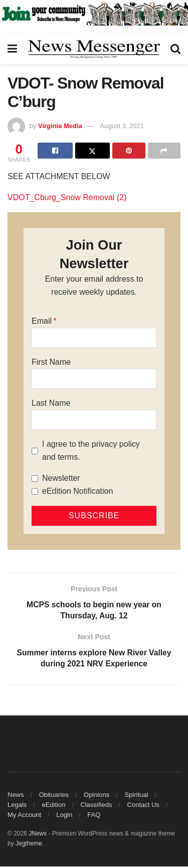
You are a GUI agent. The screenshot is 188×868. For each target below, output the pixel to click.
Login (64, 816)
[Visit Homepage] (94, 49)
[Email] (94, 338)
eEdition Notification (77, 491)
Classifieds (97, 806)
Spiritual (136, 796)
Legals (17, 806)
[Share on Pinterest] (129, 151)
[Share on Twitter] (92, 151)
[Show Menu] (12, 49)
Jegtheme (29, 845)
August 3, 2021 (122, 126)
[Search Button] (175, 49)
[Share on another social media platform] (164, 151)
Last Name (51, 403)
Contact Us (143, 806)
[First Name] (94, 379)
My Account (24, 816)
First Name (51, 362)
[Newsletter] (35, 479)
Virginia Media (60, 126)
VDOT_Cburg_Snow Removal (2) (67, 197)
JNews (38, 835)
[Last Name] (94, 420)
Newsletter (61, 478)
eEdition (53, 806)
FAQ (94, 816)
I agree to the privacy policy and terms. (91, 451)
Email (42, 321)
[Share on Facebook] (55, 151)
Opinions (97, 796)
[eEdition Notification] (35, 492)
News (16, 796)
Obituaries (54, 796)
